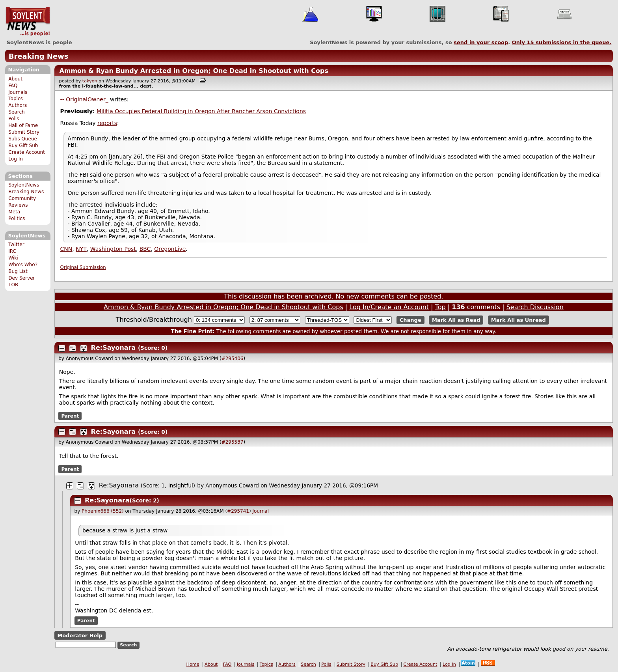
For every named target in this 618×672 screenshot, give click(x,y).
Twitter (16, 245)
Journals (18, 92)
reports (107, 123)
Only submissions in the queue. (562, 42)
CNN (66, 249)
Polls (14, 119)
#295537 (233, 442)
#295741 (238, 511)
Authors (18, 105)
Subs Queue (23, 139)
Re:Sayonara (114, 348)
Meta (14, 212)
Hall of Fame (23, 125)
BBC (145, 249)
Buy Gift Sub (23, 146)
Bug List (18, 271)
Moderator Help (80, 636)
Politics (17, 218)
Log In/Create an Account (389, 307)
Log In (16, 159)
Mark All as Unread (518, 320)
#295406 (233, 358)
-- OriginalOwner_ (84, 99)
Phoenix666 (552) (103, 511)
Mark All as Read (456, 320)
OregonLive (170, 249)
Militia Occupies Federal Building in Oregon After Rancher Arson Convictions (201, 111)
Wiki (13, 258)
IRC (12, 251)
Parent (70, 416)
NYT (81, 249)
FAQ (13, 86)
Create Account (27, 152)
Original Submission (83, 267)
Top (440, 307)
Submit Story (24, 132)
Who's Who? (23, 265)
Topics (16, 99)
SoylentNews (28, 22)
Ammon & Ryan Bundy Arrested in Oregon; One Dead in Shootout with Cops (194, 71)
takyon (90, 81)
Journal (261, 511)
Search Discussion (535, 307)
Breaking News (39, 56)
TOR (13, 285)
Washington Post (113, 249)
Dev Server (21, 278)
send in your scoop (481, 42)
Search (17, 112)
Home (193, 664)
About (15, 79)
